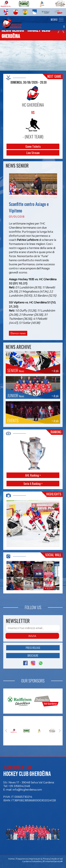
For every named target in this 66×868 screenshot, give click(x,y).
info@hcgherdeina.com (27, 789)
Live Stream (33, 153)
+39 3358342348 (19, 786)
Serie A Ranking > (33, 484)
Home (11, 859)
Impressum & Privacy (40, 859)
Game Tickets (33, 146)
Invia (32, 636)
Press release (33, 648)
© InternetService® (53, 861)
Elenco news (18, 333)
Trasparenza (22, 859)
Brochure (33, 655)
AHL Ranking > (33, 475)
